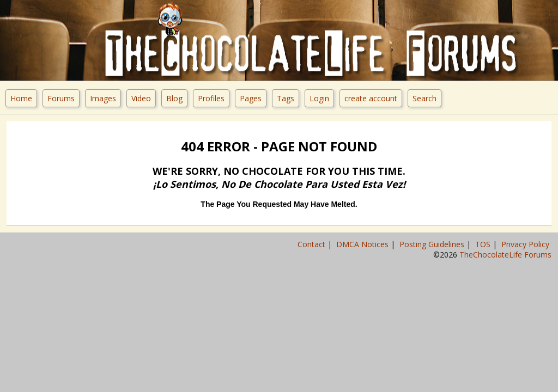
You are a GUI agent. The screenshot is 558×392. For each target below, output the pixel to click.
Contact (313, 244)
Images (103, 98)
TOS (484, 244)
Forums (61, 98)
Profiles (211, 98)
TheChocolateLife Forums (505, 255)
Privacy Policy (526, 244)
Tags (286, 98)
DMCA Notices (363, 244)
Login (319, 98)
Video (141, 98)
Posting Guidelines (433, 244)
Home (21, 98)
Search (424, 98)
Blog (174, 98)
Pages (251, 98)
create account (371, 98)
